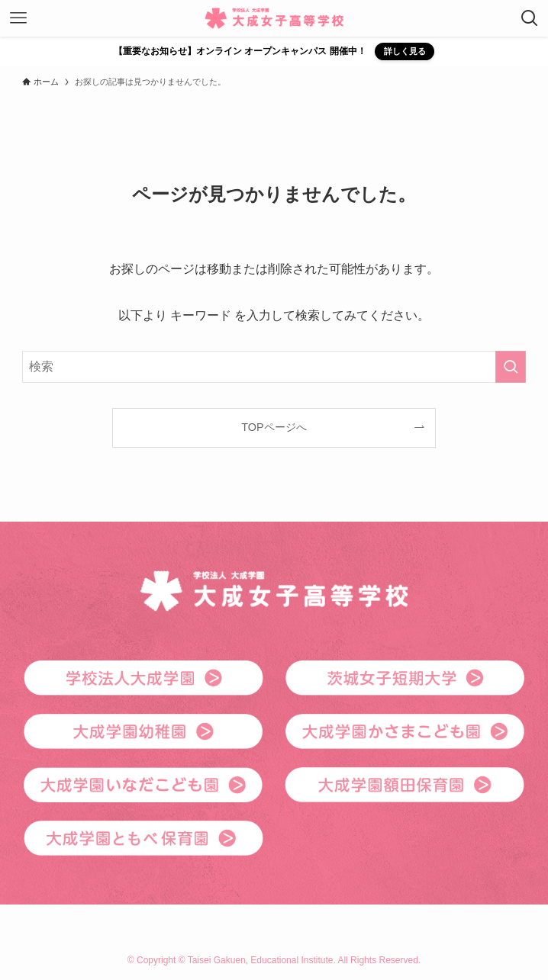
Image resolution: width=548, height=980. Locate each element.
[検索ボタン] (530, 18)
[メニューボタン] (18, 18)
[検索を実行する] (511, 367)
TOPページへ (274, 427)
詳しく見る (405, 51)
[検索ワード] (274, 367)
